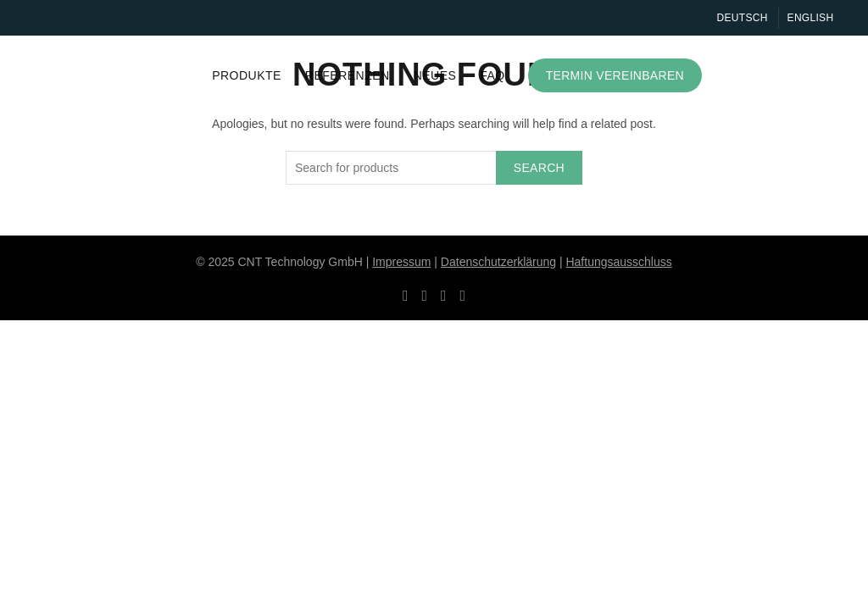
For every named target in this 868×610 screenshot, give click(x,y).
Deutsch (743, 18)
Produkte (247, 75)
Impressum (401, 262)
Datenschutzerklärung (498, 262)
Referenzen (348, 75)
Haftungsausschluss (618, 262)
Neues (435, 75)
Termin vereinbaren (615, 75)
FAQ (492, 75)
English (811, 18)
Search (539, 168)
